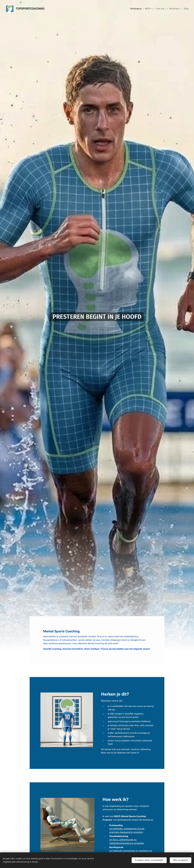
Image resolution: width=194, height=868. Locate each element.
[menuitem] (138, 9)
